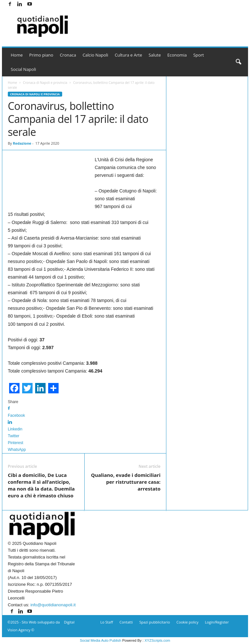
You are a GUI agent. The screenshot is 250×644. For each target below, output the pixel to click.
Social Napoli (23, 69)
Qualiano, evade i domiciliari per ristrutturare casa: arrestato (126, 482)
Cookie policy (187, 622)
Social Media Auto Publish (100, 640)
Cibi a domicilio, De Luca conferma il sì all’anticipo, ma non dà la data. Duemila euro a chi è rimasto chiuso (41, 485)
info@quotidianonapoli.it (53, 605)
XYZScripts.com (157, 640)
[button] (238, 62)
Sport (199, 55)
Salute (155, 55)
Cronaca (68, 55)
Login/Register (217, 622)
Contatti (126, 622)
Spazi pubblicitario (155, 622)
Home (17, 55)
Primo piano (41, 55)
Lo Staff (107, 622)
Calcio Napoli (96, 55)
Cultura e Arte (128, 55)
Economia (177, 55)
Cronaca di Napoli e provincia (45, 83)
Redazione (22, 143)
